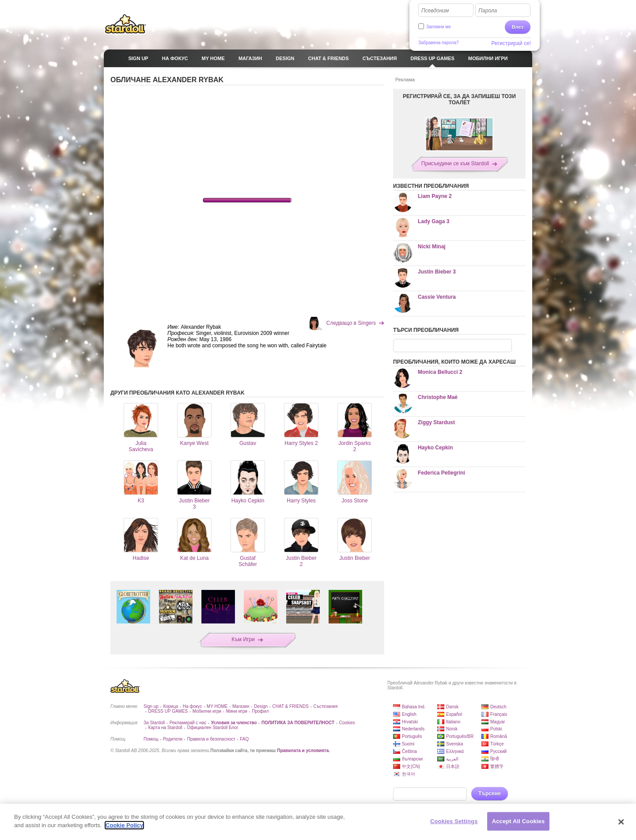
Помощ (151, 739)
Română (499, 736)
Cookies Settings (454, 821)
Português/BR (460, 736)
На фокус (193, 706)
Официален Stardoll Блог (212, 728)
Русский (498, 751)
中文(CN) (411, 766)
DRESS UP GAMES (168, 711)
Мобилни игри (207, 711)
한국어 (409, 774)
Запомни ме (439, 27)
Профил (260, 711)
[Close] (621, 822)
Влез (518, 27)
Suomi (408, 744)
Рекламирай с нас (188, 723)
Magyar (498, 722)
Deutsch (498, 707)
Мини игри (237, 711)
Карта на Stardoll (165, 728)
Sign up (151, 706)
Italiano (453, 722)
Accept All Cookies (519, 821)
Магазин (241, 706)
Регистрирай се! (511, 43)
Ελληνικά (455, 751)
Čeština (409, 751)
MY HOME (217, 706)
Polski (496, 729)
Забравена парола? (439, 43)
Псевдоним (435, 11)
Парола (488, 11)
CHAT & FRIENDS (291, 706)
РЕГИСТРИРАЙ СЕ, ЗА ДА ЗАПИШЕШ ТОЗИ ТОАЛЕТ (459, 99)
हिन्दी (495, 759)
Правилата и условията (303, 751)
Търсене (490, 794)
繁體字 (497, 766)
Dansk (452, 707)
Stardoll (125, 24)
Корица (170, 706)
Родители (173, 739)
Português (412, 736)
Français (499, 714)
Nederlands (413, 729)
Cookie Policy (124, 825)
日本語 (453, 766)
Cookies (347, 723)
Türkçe (497, 744)
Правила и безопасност (211, 739)
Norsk (452, 729)
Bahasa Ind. (414, 707)
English (409, 714)
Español (454, 714)
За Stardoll (154, 723)
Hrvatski (410, 722)
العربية (452, 759)
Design (261, 706)
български (412, 759)
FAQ (244, 739)
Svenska (454, 744)
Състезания (325, 706)
